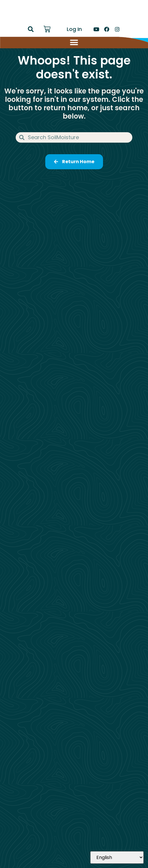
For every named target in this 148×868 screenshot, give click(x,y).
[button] (31, 29)
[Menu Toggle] (74, 43)
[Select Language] (117, 857)
